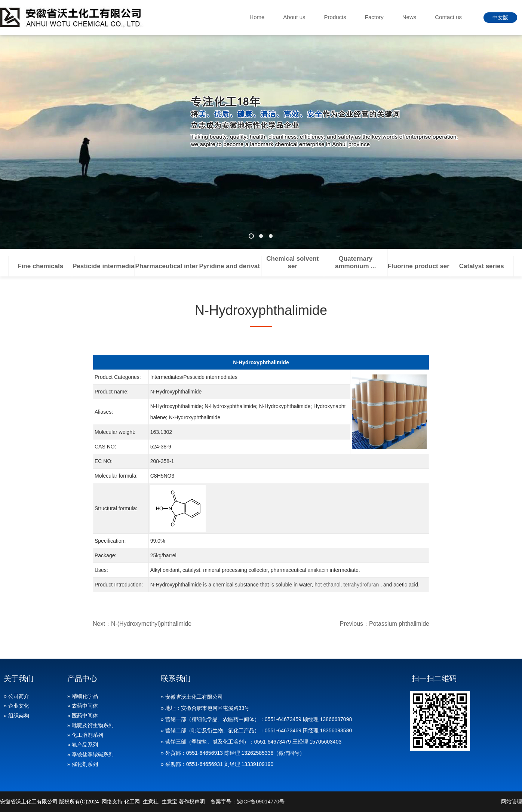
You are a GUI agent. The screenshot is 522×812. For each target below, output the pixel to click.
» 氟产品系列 (83, 745)
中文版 (500, 18)
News (409, 17)
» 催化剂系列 (83, 764)
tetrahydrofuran (361, 585)
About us (294, 17)
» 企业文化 (16, 706)
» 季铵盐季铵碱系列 (90, 754)
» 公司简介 (16, 696)
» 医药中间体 (83, 716)
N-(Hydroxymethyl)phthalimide (151, 624)
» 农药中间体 (83, 706)
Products (335, 17)
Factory (374, 17)
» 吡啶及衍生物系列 (90, 725)
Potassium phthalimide (399, 624)
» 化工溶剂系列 (85, 735)
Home (257, 17)
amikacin (318, 570)
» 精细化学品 (83, 696)
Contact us (448, 17)
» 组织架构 (16, 716)
